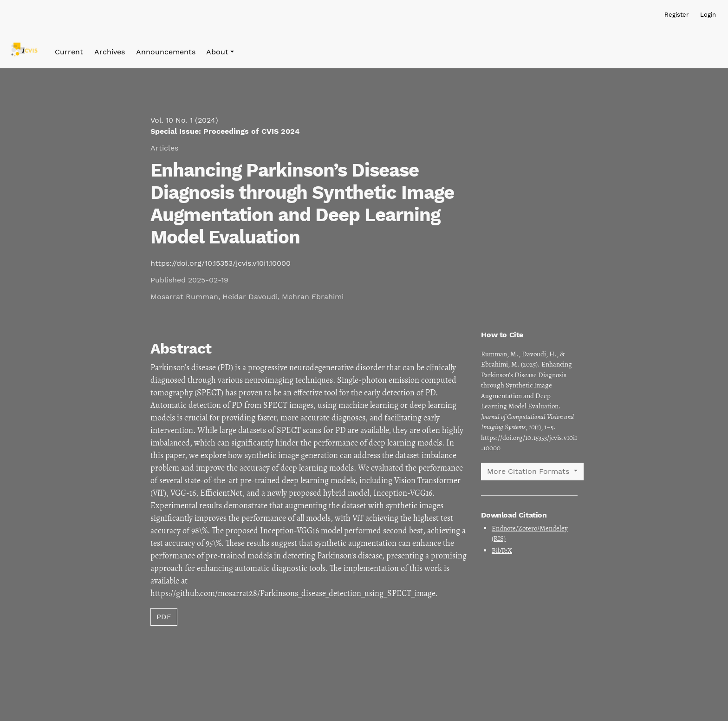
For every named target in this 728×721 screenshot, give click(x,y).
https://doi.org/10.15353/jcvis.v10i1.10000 (221, 263)
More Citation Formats (529, 471)
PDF (164, 617)
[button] (220, 52)
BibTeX (502, 551)
